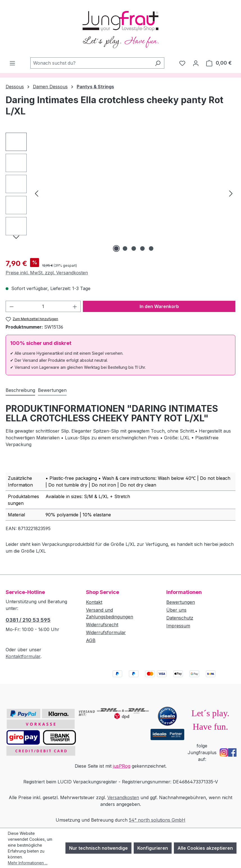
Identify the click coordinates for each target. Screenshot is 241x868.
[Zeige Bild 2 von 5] (125, 248)
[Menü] (12, 63)
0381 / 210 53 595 (28, 620)
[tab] (20, 390)
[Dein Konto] (196, 63)
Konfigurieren (153, 848)
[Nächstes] (231, 193)
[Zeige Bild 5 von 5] (151, 248)
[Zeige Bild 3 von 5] (134, 248)
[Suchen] (158, 63)
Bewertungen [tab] (52, 390)
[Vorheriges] (37, 193)
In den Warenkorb (159, 306)
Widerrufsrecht (102, 625)
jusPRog (122, 766)
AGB (91, 640)
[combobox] (91, 63)
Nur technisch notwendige (98, 848)
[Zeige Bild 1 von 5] (116, 248)
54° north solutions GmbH (157, 820)
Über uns (176, 610)
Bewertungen (181, 602)
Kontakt (94, 602)
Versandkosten (123, 797)
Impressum (178, 626)
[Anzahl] (43, 306)
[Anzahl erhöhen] (75, 306)
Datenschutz (180, 618)
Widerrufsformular (106, 632)
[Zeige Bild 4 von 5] (142, 248)
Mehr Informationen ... (28, 863)
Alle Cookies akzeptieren (205, 848)
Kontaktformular (23, 656)
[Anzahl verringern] (12, 306)
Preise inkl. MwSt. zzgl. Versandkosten (47, 273)
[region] (120, 193)
